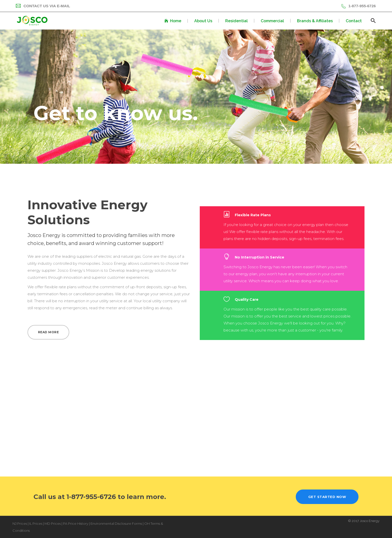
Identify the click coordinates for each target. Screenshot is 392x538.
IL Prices (36, 523)
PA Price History (76, 523)
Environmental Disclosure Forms (116, 523)
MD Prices (53, 523)
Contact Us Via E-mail (43, 6)
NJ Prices (20, 523)
